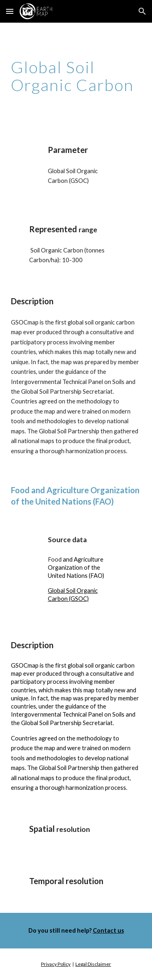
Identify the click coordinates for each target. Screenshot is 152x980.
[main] (76, 76)
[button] (10, 11)
